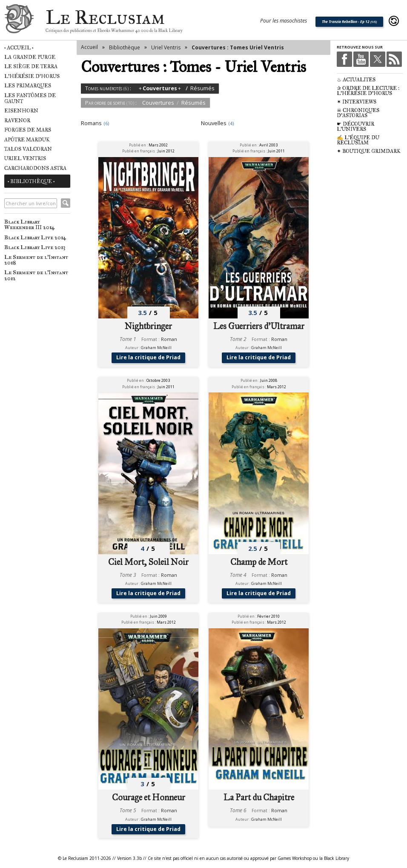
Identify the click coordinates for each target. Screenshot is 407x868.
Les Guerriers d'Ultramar (259, 327)
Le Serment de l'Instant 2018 (36, 260)
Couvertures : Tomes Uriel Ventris (238, 47)
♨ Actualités (356, 80)
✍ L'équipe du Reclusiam (358, 140)
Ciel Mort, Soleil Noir (148, 562)
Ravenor (17, 120)
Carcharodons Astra (35, 168)
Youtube (361, 59)
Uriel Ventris (25, 158)
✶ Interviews (357, 102)
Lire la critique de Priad (149, 357)
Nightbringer (148, 327)
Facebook (344, 59)
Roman (169, 339)
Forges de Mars (28, 130)
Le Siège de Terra (31, 66)
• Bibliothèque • (31, 181)
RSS (394, 59)
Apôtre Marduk (27, 140)
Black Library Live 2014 (35, 237)
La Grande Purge (30, 57)
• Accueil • (19, 48)
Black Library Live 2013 (35, 247)
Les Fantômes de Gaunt (30, 98)
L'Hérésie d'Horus (32, 76)
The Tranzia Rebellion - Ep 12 (349, 21)
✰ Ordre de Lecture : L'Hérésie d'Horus (368, 91)
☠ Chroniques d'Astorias (358, 113)
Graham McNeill (156, 348)
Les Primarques (28, 86)
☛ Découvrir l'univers (355, 126)
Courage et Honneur (149, 798)
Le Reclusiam (19, 21)
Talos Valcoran (28, 149)
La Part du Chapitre (259, 798)
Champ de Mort (259, 562)
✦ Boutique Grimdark (369, 151)
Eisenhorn (21, 111)
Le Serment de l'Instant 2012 (36, 275)
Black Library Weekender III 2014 (29, 224)
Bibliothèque (125, 47)
